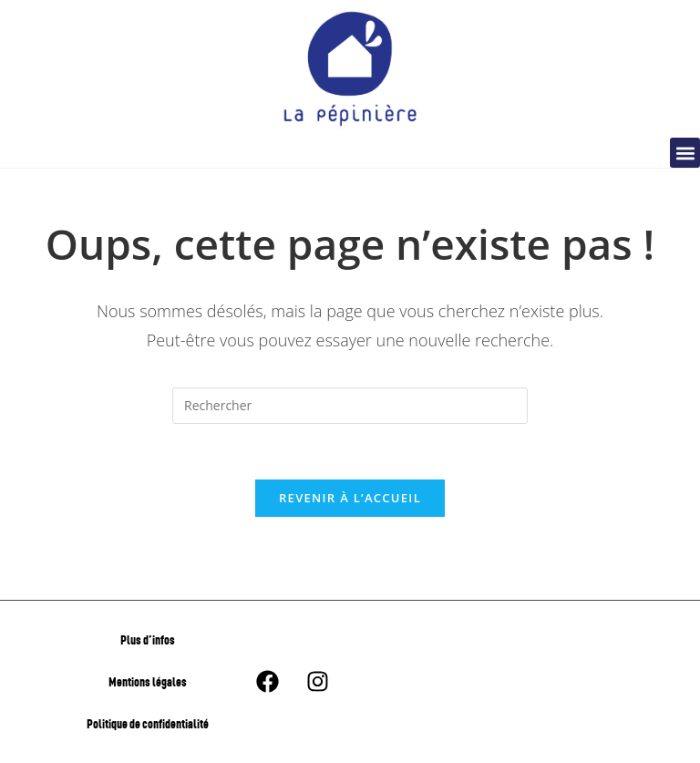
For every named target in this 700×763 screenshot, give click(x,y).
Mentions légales (148, 681)
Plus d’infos (148, 639)
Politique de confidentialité (148, 723)
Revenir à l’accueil (350, 498)
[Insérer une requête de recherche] (350, 406)
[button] (685, 153)
